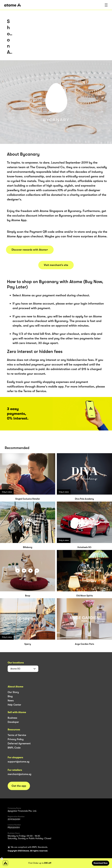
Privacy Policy (16, 739)
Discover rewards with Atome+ (30, 250)
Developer (13, 722)
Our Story (13, 692)
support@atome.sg (19, 762)
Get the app (19, 786)
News (11, 701)
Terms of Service (17, 735)
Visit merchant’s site (56, 265)
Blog (10, 696)
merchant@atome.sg (20, 774)
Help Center (14, 705)
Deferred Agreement (19, 743)
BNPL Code (14, 748)
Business (12, 718)
